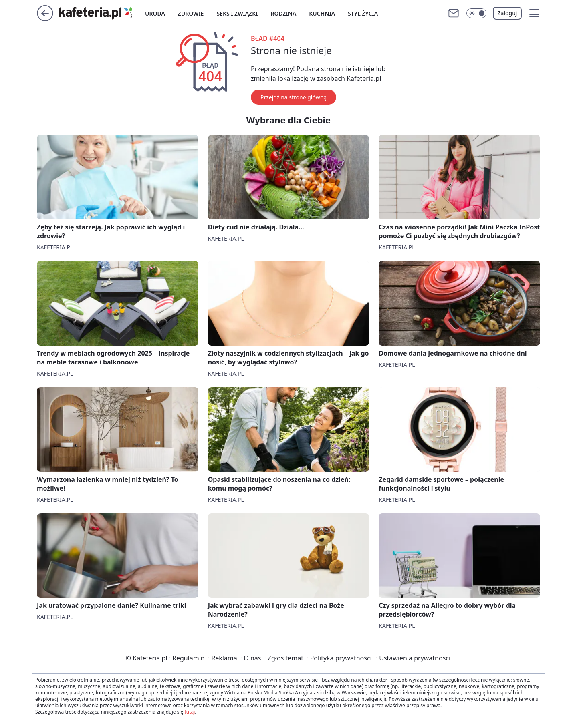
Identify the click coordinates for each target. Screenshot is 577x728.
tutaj (190, 712)
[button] (534, 13)
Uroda (155, 13)
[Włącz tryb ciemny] (476, 13)
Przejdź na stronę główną (294, 97)
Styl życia (363, 13)
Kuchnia (322, 13)
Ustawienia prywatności (413, 658)
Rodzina (283, 13)
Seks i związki (237, 13)
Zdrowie (191, 13)
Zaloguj (507, 13)
